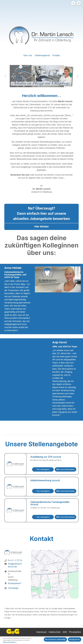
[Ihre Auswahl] (79, 3)
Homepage (13, 588)
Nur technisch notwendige (55, 639)
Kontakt (56, 55)
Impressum (41, 632)
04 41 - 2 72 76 (15, 560)
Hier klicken (41, 226)
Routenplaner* (15, 583)
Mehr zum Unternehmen (65, 469)
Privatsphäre (75, 632)
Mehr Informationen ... (10, 642)
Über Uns (28, 55)
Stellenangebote (42, 55)
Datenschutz (55, 632)
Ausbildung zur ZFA (46, 457)
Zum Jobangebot (43, 469)
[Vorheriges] (5, 76)
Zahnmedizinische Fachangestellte (50, 503)
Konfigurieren (75, 639)
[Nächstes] (78, 76)
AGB (65, 632)
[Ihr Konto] (73, 3)
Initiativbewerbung (45, 480)
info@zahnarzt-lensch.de (15, 565)
